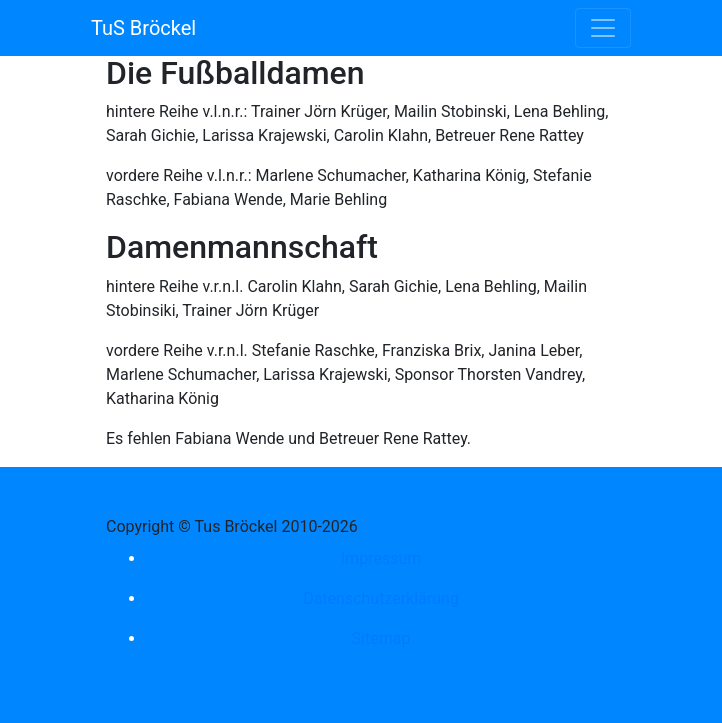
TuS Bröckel (143, 28)
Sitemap (381, 638)
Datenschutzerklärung (381, 598)
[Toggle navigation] (603, 28)
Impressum (381, 558)
